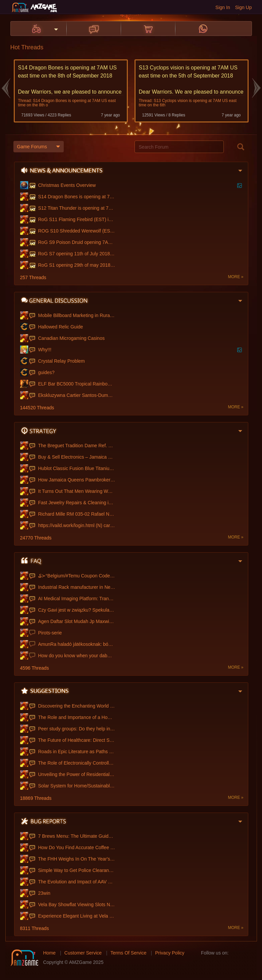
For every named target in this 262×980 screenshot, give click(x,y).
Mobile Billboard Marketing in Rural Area (77, 315)
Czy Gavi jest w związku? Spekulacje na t (77, 609)
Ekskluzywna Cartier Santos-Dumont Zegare (77, 395)
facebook (236, 952)
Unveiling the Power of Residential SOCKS (77, 774)
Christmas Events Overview (67, 185)
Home (49, 952)
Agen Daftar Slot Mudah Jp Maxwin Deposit (77, 621)
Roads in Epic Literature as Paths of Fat (77, 751)
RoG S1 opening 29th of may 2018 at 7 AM (77, 264)
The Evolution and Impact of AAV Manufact (77, 881)
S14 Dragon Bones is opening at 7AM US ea (77, 196)
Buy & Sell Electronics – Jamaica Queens (77, 456)
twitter (247, 952)
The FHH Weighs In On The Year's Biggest (77, 858)
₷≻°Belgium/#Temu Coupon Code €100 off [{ (77, 575)
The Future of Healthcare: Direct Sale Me (77, 739)
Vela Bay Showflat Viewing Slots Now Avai (77, 904)
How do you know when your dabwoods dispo (77, 655)
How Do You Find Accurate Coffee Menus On (77, 847)
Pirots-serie (50, 632)
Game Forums (39, 146)
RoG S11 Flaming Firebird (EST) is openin (77, 219)
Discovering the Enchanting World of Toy (77, 705)
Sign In (223, 7)
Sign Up (244, 7)
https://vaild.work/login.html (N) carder (77, 525)
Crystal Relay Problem (62, 360)
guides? (46, 372)
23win (44, 892)
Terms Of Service (128, 952)
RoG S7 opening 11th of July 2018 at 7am (77, 253)
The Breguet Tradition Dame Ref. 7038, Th (77, 445)
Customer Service (83, 952)
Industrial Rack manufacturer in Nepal (77, 586)
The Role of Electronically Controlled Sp (77, 762)
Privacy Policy (170, 952)
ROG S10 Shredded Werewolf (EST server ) (77, 230)
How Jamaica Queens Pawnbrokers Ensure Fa (77, 479)
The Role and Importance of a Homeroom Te (77, 717)
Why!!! (45, 349)
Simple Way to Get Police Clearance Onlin (77, 870)
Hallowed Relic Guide (61, 326)
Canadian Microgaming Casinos (71, 338)
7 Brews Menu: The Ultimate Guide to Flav (77, 835)
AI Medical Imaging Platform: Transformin (77, 598)
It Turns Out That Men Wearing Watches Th (77, 491)
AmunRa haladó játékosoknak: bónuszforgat (77, 643)
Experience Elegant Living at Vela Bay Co (77, 915)
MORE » (235, 276)
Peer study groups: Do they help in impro (77, 728)
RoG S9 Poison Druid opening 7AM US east (77, 242)
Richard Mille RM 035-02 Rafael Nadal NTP (77, 513)
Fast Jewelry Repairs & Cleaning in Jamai (77, 502)
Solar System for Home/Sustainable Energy (77, 785)
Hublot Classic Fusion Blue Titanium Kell (77, 468)
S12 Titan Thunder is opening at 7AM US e (77, 207)
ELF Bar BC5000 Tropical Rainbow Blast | (77, 383)
